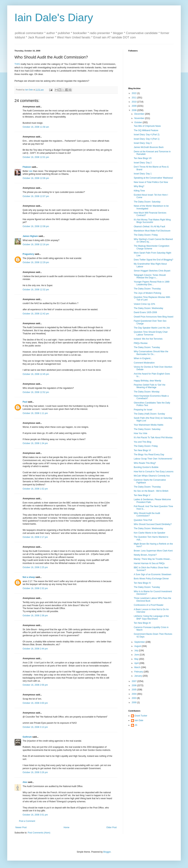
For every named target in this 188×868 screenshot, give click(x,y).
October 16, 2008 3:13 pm (35, 727)
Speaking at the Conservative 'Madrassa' (153, 178)
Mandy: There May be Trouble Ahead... (152, 559)
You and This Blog (143, 442)
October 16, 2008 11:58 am (36, 127)
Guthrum (27, 737)
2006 (134, 685)
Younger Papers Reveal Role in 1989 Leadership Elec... (152, 283)
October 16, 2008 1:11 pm (35, 413)
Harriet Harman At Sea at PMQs (149, 563)
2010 (134, 102)
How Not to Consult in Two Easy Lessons (154, 472)
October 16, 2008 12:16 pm (36, 244)
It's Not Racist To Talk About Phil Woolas (153, 438)
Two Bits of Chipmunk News (147, 126)
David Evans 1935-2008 (145, 312)
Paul (25, 402)
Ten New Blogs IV (142, 583)
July (137, 651)
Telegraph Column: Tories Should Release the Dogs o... (150, 276)
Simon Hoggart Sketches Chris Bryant (152, 271)
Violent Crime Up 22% (144, 304)
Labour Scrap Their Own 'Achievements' (153, 459)
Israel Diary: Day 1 (143, 174)
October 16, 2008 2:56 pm (35, 685)
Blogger (107, 852)
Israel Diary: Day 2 (143, 163)
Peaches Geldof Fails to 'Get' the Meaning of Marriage (150, 386)
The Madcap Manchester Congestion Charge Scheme (152, 247)
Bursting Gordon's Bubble (146, 467)
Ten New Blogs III (142, 623)
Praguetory (28, 254)
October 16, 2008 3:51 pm (35, 815)
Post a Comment (27, 821)
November (140, 118)
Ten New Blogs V (142, 495)
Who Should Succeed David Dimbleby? (153, 524)
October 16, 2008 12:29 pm (36, 262)
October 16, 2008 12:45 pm (36, 374)
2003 (134, 698)
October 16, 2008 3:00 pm (35, 703)
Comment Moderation (144, 363)
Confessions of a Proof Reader (149, 605)
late (31, 171)
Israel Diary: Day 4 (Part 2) (147, 135)
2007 (134, 681)
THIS (17, 64)
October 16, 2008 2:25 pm (35, 567)
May (137, 659)
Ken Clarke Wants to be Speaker (149, 533)
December (140, 114)
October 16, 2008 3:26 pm (35, 772)
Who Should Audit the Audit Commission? (147, 514)
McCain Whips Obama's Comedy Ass (152, 476)
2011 (134, 98)
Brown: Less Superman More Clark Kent (153, 551)
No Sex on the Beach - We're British (151, 491)
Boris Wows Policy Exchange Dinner (151, 579)
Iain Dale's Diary (54, 17)
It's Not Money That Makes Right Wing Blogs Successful (152, 221)
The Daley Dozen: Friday (146, 235)
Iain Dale (139, 720)
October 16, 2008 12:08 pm (36, 226)
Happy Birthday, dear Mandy (147, 381)
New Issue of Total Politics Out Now (151, 182)
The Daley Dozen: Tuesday (147, 347)
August (138, 646)
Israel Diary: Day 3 (143, 143)
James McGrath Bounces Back (149, 147)
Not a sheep (29, 577)
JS (136, 725)
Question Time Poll (143, 520)
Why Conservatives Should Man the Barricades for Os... (151, 353)
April (137, 663)
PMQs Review (141, 343)
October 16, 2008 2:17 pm (35, 537)
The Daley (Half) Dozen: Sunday (149, 414)
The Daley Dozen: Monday (147, 392)
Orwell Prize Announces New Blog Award (154, 317)
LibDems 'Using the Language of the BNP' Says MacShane (151, 617)
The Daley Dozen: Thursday (147, 289)
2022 (134, 93)
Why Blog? (139, 186)
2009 (134, 106)
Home (67, 827)
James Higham (30, 236)
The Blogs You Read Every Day (149, 455)
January (138, 676)
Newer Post (21, 827)
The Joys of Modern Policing (147, 293)
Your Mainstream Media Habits (149, 425)
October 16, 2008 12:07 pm (36, 196)
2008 (134, 110)
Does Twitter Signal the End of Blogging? (153, 260)
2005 (134, 690)
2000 (134, 702)
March (138, 667)
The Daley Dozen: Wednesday (149, 308)
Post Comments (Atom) (39, 833)
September (140, 642)
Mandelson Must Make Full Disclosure (152, 231)
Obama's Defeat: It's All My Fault (149, 227)
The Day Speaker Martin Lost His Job (152, 328)
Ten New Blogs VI (142, 450)
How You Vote (141, 433)
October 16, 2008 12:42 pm (36, 314)
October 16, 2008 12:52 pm (36, 392)
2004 (134, 694)
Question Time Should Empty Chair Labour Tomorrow (151, 333)
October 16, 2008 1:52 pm (35, 489)
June (137, 655)
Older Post (111, 827)
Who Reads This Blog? (145, 463)
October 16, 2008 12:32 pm (36, 290)
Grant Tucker (141, 716)
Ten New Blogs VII (143, 158)
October (138, 122)
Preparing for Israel (143, 410)
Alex (25, 782)
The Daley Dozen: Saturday (147, 202)
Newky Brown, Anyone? (145, 555)
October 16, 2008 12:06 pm (36, 178)
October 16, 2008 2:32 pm (35, 588)
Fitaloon (27, 167)
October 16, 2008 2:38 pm (35, 616)
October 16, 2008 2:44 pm (35, 649)
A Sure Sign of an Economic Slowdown (152, 574)
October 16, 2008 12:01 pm (36, 157)
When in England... (143, 358)
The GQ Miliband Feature (146, 130)
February (139, 672)
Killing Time (139, 191)
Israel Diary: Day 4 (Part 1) (147, 139)
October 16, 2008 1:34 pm (35, 443)
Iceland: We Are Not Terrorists (148, 339)
